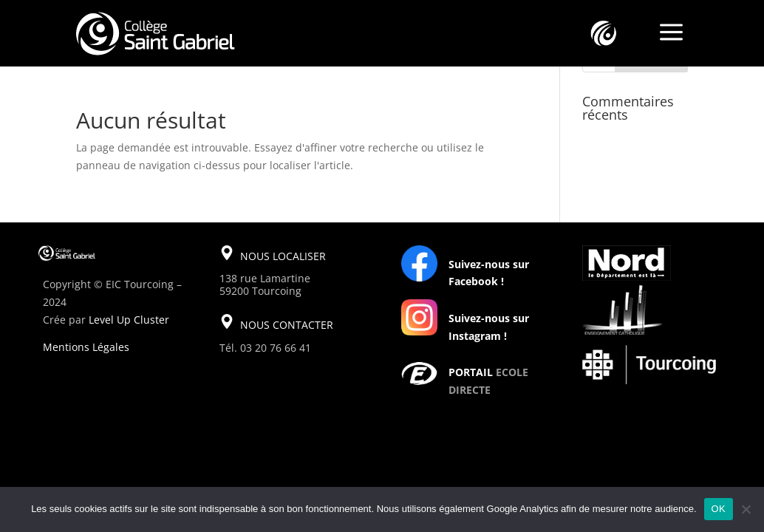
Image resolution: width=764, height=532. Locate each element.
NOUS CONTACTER (287, 325)
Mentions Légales (86, 347)
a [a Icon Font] (671, 33)
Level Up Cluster (129, 320)
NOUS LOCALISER (283, 256)
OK (719, 509)
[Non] (746, 509)
